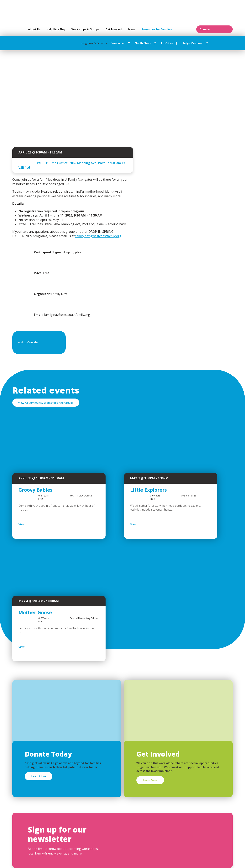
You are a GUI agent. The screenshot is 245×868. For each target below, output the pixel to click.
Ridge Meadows (193, 43)
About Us (34, 29)
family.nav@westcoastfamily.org (98, 236)
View (31, 524)
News (132, 29)
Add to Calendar (38, 343)
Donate (214, 29)
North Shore (143, 43)
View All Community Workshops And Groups (46, 403)
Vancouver (119, 43)
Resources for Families (167, 29)
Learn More (39, 776)
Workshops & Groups (85, 29)
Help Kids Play (56, 29)
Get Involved (114, 29)
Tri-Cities (167, 43)
